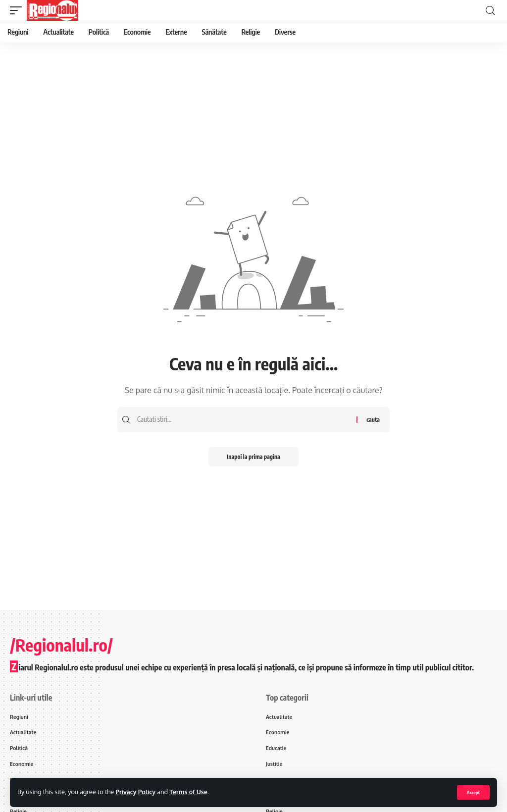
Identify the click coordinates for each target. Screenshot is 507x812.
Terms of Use (190, 792)
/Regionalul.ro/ (61, 645)
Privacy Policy (136, 792)
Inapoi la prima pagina (253, 457)
